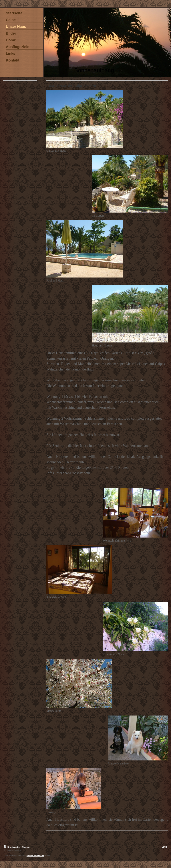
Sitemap (26, 847)
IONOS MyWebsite (35, 855)
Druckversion (12, 847)
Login (165, 847)
